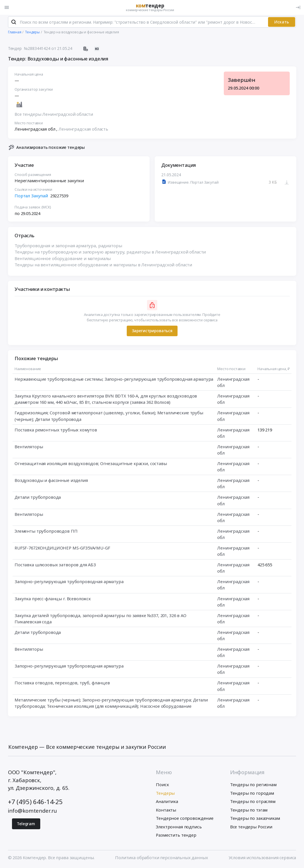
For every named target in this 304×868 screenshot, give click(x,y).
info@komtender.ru (33, 811)
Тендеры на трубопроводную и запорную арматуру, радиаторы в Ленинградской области (110, 253)
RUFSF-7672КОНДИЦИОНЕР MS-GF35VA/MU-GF (62, 549)
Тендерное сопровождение (185, 819)
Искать (282, 23)
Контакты (166, 810)
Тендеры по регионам (253, 785)
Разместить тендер (176, 836)
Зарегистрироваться (152, 331)
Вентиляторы (29, 447)
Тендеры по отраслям (253, 802)
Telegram (26, 824)
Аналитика (167, 802)
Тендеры (165, 794)
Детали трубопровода (38, 498)
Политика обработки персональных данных (161, 858)
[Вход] (298, 7)
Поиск (162, 785)
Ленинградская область (83, 130)
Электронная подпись (179, 827)
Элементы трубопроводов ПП (46, 532)
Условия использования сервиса (262, 858)
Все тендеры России (251, 827)
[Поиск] (14, 23)
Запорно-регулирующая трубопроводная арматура (69, 582)
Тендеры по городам (252, 794)
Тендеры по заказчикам (255, 819)
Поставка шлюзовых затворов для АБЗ (55, 565)
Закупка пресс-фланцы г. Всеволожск (53, 599)
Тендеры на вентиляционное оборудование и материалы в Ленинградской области (103, 265)
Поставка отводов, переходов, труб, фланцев (62, 684)
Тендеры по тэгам (249, 810)
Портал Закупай (31, 196)
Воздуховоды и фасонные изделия (51, 481)
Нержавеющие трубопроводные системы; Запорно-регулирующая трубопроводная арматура (114, 380)
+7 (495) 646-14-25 (35, 802)
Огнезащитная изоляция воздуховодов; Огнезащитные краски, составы (91, 464)
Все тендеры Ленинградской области (54, 115)
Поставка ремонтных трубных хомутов (56, 431)
